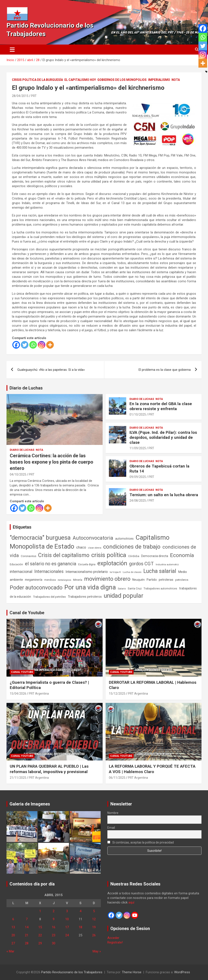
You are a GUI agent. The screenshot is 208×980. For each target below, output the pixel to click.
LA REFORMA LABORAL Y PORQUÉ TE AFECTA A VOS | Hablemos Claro (152, 769)
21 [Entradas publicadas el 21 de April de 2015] (27, 935)
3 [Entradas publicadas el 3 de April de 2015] (67, 911)
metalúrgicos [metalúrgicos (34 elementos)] (64, 580)
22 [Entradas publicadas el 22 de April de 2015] (40, 935)
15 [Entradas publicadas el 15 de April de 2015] (40, 927)
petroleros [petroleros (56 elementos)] (182, 580)
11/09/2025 (138, 448)
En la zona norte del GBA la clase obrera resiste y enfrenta (161, 406)
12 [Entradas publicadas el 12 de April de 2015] (94, 919)
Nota (176, 80)
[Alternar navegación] (12, 50)
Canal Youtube (22, 672)
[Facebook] (16, 345)
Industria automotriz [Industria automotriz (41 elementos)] (167, 564)
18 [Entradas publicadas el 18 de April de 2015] (80, 927)
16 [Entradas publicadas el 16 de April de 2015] (54, 927)
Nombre (113, 813)
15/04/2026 (18, 694)
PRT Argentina (39, 694)
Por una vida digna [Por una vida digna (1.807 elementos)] (90, 587)
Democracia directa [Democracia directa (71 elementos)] (155, 556)
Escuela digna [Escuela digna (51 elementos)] (87, 564)
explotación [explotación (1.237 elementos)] (112, 563)
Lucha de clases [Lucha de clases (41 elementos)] (132, 572)
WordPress (182, 972)
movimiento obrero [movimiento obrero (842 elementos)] (107, 579)
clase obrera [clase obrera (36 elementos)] (95, 548)
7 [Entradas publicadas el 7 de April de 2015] (27, 919)
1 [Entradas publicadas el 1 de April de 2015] (40, 911)
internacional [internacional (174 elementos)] (21, 572)
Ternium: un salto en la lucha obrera (164, 495)
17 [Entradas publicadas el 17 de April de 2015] (67, 927)
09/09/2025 (138, 477)
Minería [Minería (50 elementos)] (78, 580)
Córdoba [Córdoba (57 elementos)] (134, 556)
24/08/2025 (138, 501)
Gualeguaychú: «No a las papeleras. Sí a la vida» (51, 370)
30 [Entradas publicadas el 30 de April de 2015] (54, 943)
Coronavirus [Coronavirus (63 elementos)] (29, 556)
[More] (50, 345)
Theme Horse (132, 972)
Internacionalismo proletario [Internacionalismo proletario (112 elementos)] (87, 572)
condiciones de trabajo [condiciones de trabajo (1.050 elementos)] (132, 547)
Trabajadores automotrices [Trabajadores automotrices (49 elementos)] (160, 589)
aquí (131, 902)
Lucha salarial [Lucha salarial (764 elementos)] (160, 571)
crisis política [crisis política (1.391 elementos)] (109, 555)
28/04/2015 (20, 96)
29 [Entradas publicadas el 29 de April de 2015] (40, 943)
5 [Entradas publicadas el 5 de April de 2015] (94, 911)
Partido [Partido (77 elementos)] (152, 580)
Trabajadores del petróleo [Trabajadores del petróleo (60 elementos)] (49, 597)
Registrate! (115, 942)
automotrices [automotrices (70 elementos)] (124, 539)
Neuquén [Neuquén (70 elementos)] (138, 580)
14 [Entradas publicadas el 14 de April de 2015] (27, 927)
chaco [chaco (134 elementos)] (81, 547)
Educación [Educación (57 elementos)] (16, 564)
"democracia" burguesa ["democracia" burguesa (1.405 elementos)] (40, 538)
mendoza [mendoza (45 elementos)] (50, 580)
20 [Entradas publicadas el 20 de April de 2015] (13, 935)
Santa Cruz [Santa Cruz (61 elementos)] (135, 588)
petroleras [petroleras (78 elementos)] (166, 580)
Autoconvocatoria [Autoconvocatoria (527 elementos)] (93, 538)
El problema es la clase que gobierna (165, 370)
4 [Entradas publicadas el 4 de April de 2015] (80, 911)
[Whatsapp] (33, 345)
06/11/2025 (117, 778)
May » (97, 951)
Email (111, 828)
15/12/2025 (117, 694)
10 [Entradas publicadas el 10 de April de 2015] (67, 919)
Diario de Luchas (26, 388)
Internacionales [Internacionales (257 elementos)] (49, 572)
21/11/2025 (18, 778)
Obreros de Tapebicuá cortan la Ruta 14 (159, 469)
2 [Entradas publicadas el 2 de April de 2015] (54, 911)
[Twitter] (25, 345)
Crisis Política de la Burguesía (37, 80)
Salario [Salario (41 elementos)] (122, 589)
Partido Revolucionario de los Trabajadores (72, 972)
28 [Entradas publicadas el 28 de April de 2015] (27, 943)
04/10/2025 (18, 474)
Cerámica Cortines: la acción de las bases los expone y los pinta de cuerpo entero (52, 462)
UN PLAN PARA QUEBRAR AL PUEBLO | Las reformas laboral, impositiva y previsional (49, 769)
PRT (34, 96)
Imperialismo (159, 80)
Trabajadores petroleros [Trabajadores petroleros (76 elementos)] (85, 597)
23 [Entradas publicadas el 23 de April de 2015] (54, 935)
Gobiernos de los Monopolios (122, 80)
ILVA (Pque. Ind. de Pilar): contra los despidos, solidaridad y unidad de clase (163, 437)
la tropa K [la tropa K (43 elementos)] (115, 572)
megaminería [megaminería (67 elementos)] (34, 580)
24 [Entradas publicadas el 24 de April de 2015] (67, 935)
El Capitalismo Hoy (80, 80)
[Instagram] (42, 345)
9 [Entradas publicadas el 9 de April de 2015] (54, 919)
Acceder (113, 938)
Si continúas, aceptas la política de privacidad (141, 842)
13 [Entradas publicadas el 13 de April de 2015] (13, 927)
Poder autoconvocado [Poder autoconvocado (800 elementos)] (36, 588)
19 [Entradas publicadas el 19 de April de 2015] (94, 927)
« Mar (10, 951)
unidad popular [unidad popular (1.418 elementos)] (124, 596)
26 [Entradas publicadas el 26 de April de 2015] (94, 935)
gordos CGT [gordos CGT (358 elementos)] (141, 564)
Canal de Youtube (27, 613)
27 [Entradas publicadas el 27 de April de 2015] (13, 943)
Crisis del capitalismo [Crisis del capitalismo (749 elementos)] (64, 555)
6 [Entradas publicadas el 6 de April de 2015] (13, 919)
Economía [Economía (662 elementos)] (182, 555)
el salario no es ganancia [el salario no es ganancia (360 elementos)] (51, 564)
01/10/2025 (138, 414)
